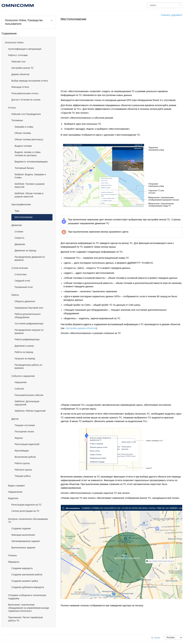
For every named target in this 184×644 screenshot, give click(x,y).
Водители (13, 498)
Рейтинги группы (23, 470)
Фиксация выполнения (23, 535)
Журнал (19, 438)
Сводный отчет (22, 281)
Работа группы (22, 463)
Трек (17, 211)
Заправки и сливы (24, 127)
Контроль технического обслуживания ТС (28, 521)
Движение (17, 225)
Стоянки (19, 232)
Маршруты (14, 562)
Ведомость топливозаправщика (31, 162)
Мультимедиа (22, 451)
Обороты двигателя (25, 301)
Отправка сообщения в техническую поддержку (27, 597)
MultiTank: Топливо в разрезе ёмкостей (30, 186)
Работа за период (24, 352)
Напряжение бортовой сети (29, 308)
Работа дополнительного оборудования (28, 316)
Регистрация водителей (27, 444)
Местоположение (24, 217)
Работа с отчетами (18, 55)
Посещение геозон (24, 432)
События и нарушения (23, 376)
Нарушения (21, 382)
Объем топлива (23, 133)
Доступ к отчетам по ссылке (26, 100)
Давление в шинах (24, 346)
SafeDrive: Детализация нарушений (27, 403)
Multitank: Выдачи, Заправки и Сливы (30, 176)
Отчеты (12, 108)
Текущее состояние (25, 425)
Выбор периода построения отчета (30, 81)
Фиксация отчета (20, 87)
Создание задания (21, 528)
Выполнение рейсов (25, 457)
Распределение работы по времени (28, 367)
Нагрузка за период (25, 359)
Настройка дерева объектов (81, 328)
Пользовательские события (29, 395)
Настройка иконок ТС (23, 68)
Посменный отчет (24, 287)
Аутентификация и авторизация (25, 49)
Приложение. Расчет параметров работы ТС (26, 619)
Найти (180, 5)
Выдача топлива (23, 146)
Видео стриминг (17, 486)
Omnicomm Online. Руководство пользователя (24, 22)
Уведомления (15, 492)
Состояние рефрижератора (29, 324)
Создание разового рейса (25, 581)
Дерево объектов (20, 74)
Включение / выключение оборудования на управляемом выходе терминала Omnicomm (29, 608)
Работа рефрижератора (27, 339)
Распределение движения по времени (30, 259)
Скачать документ (172, 15)
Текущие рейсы (23, 476)
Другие (15, 419)
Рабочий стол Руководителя (26, 114)
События (19, 389)
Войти (157, 638)
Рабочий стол (18, 62)
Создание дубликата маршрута (28, 587)
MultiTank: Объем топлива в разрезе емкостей (29, 195)
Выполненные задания (23, 548)
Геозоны (13, 555)
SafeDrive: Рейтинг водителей (30, 411)
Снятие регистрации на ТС (25, 511)
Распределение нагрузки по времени (29, 332)
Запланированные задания (26, 541)
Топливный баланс (24, 168)
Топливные (17, 120)
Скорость (19, 238)
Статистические (20, 268)
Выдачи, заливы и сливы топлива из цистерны (28, 154)
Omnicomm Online (14, 43)
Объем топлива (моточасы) (29, 139)
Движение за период (25, 251)
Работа (15, 295)
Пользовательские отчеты (25, 93)
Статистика (21, 274)
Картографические (21, 204)
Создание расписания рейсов (27, 575)
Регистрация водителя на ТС (26, 505)
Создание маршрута (22, 568)
